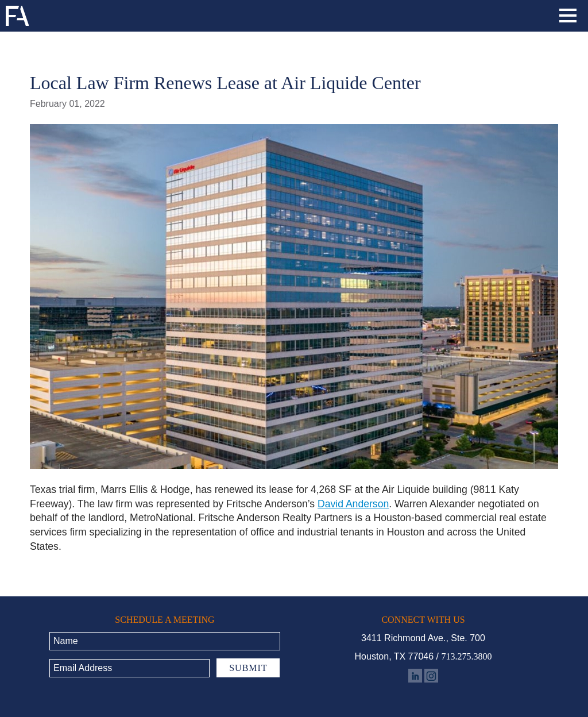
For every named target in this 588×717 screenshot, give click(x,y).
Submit (248, 668)
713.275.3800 (466, 656)
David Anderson (353, 504)
